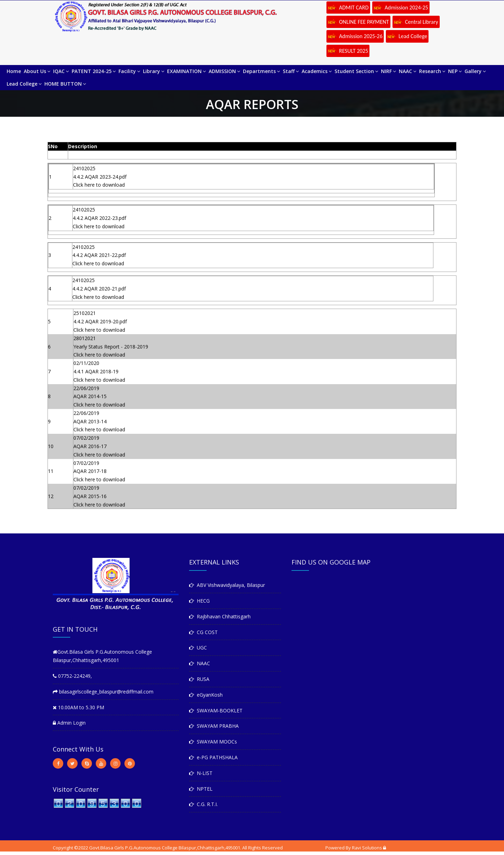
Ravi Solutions (367, 848)
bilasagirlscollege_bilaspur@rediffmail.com (103, 692)
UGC (198, 648)
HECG (199, 601)
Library (154, 71)
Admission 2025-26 (355, 37)
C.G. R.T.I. (203, 804)
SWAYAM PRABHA (214, 726)
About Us (37, 71)
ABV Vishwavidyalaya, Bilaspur (227, 585)
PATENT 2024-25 (94, 71)
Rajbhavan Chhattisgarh (220, 616)
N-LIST (201, 773)
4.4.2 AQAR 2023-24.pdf (100, 177)
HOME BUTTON (65, 84)
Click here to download (99, 185)
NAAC (408, 71)
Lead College (407, 37)
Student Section (356, 71)
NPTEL (201, 789)
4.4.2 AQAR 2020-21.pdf (99, 289)
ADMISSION (224, 71)
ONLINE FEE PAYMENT (358, 22)
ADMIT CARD (348, 8)
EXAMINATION (186, 71)
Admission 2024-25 (401, 8)
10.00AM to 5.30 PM (78, 707)
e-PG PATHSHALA (213, 757)
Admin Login (69, 723)
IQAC (61, 71)
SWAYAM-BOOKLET (216, 710)
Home (14, 71)
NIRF (388, 71)
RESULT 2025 (348, 51)
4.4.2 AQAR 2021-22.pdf (99, 255)
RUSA (199, 679)
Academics (317, 71)
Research (432, 71)
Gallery (475, 71)
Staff (291, 71)
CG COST (203, 632)
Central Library (416, 22)
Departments (261, 71)
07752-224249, (72, 676)
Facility (129, 71)
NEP (455, 71)
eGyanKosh (206, 695)
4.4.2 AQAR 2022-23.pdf (99, 218)
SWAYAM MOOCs (213, 742)
